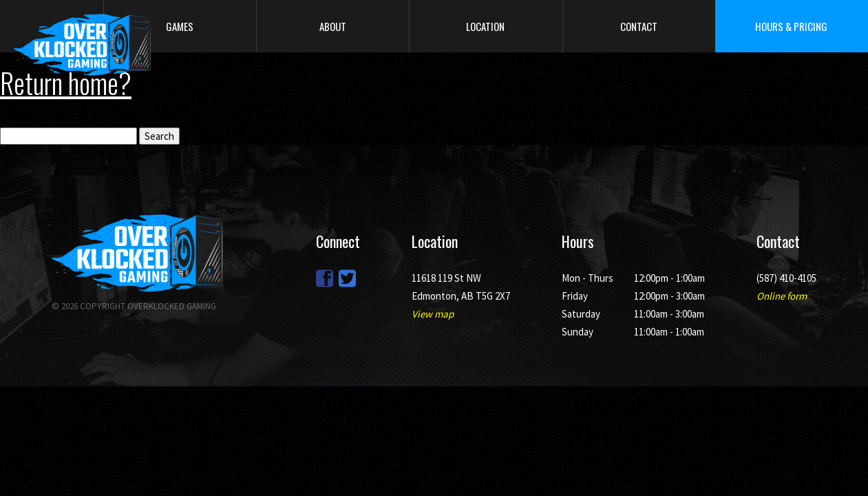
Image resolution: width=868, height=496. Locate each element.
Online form (782, 296)
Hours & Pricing (791, 26)
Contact (639, 26)
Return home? (66, 83)
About (333, 26)
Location (485, 26)
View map (433, 314)
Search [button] (159, 136)
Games (180, 26)
